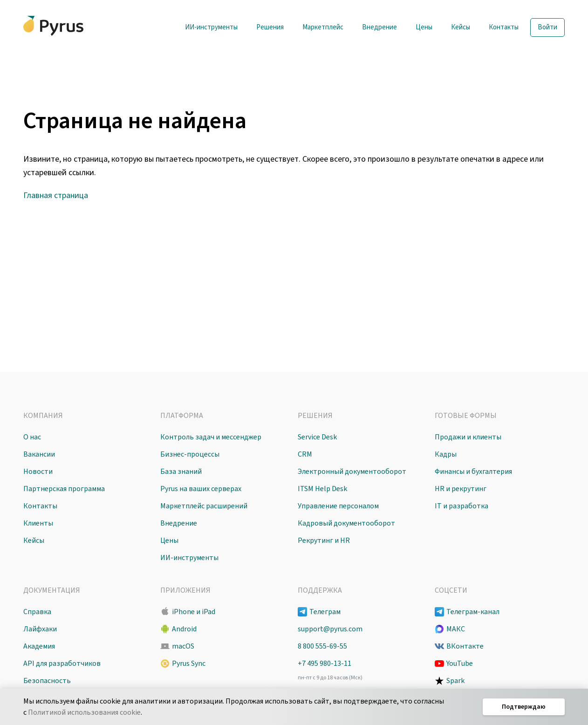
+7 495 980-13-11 (325, 663)
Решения (270, 27)
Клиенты (38, 523)
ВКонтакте (465, 646)
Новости (38, 472)
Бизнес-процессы (190, 454)
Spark (455, 681)
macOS (183, 646)
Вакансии (39, 454)
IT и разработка (462, 506)
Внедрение (379, 27)
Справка (37, 612)
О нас (32, 437)
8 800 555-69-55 (322, 646)
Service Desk (317, 437)
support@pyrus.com (330, 629)
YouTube (460, 663)
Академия (39, 646)
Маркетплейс (323, 27)
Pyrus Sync (189, 663)
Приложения (185, 590)
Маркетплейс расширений (204, 506)
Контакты (504, 27)
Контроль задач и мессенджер (211, 437)
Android (184, 629)
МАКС (456, 629)
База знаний (181, 472)
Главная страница (56, 195)
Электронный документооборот (352, 472)
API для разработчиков (62, 663)
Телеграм (325, 612)
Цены (424, 27)
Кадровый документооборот (346, 523)
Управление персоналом (338, 506)
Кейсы (461, 27)
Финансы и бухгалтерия (473, 472)
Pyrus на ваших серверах (201, 489)
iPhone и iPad (194, 612)
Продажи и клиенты (468, 437)
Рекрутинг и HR (324, 540)
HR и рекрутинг (461, 489)
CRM (305, 454)
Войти (547, 27)
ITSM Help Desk (322, 489)
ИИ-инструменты (211, 27)
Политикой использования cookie (84, 712)
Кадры (446, 454)
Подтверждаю (524, 707)
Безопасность (47, 681)
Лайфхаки (40, 629)
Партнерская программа (64, 489)
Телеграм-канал (473, 612)
